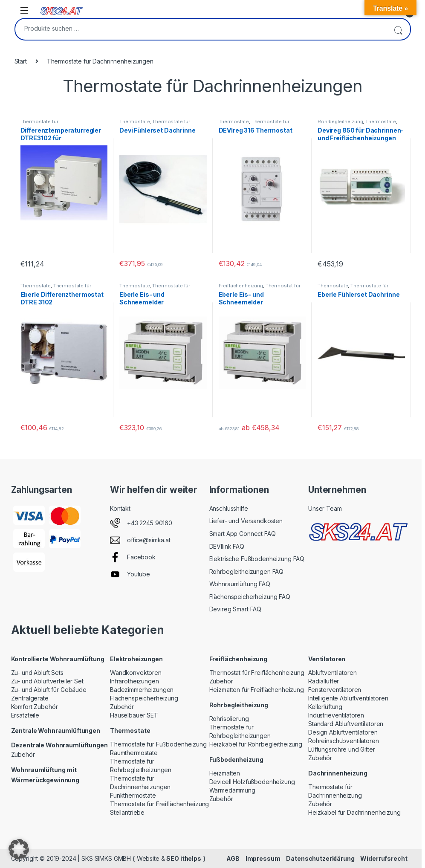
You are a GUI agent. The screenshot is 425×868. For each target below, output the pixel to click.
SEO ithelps (184, 858)
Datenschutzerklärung (320, 858)
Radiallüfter (324, 681)
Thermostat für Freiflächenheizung (260, 288)
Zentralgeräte (30, 698)
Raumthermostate (134, 753)
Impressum (263, 858)
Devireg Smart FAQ (236, 609)
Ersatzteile (25, 715)
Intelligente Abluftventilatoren (348, 698)
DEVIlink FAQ (227, 546)
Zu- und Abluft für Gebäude (49, 690)
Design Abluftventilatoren (343, 732)
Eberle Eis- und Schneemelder (142, 298)
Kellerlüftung (325, 707)
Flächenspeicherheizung (144, 698)
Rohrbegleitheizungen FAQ (247, 571)
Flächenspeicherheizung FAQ (250, 597)
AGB (233, 858)
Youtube (139, 574)
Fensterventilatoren (335, 690)
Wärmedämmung (232, 790)
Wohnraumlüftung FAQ (240, 584)
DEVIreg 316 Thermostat (256, 130)
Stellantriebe (127, 812)
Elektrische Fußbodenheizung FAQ (257, 559)
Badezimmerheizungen (142, 690)
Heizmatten (225, 773)
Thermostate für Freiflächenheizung (159, 804)
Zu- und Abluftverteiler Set (47, 681)
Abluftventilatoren (332, 673)
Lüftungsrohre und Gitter (342, 749)
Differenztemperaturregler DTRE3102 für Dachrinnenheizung (61, 138)
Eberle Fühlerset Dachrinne (359, 294)
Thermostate (134, 122)
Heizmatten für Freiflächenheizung (257, 690)
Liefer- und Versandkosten (246, 521)
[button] (19, 849)
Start (21, 61)
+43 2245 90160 (150, 523)
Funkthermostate (133, 795)
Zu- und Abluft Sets (37, 673)
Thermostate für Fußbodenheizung (158, 744)
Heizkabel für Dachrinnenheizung (354, 812)
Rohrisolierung (229, 719)
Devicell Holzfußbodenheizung (252, 782)
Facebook (141, 557)
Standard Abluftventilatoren (346, 724)
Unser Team (325, 508)
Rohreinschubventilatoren (344, 741)
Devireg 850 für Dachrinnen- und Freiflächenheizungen (361, 134)
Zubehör (23, 754)
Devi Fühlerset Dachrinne (158, 130)
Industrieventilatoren (336, 715)
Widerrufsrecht (384, 858)
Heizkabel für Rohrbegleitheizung (256, 744)
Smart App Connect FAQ (243, 534)
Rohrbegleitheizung (340, 122)
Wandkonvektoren (136, 673)
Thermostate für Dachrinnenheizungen (46, 124)
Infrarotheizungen (134, 681)
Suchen (398, 29)
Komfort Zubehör (35, 707)
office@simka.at (149, 540)
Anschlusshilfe (229, 508)
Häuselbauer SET (134, 715)
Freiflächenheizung (241, 286)
